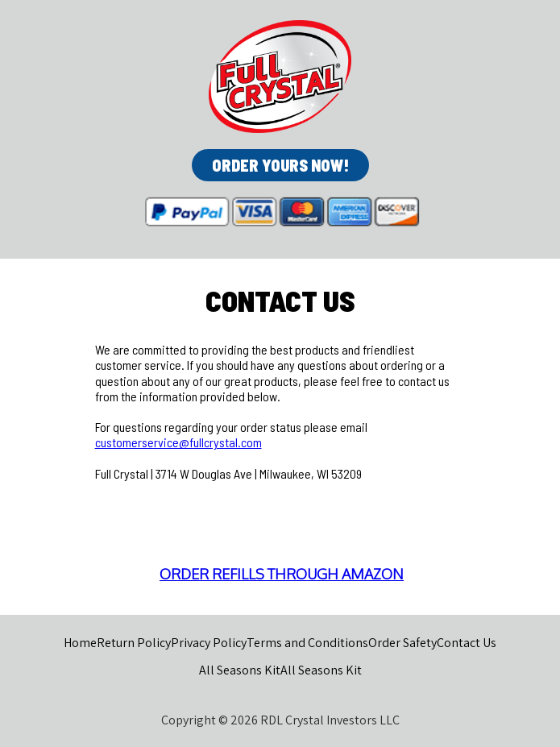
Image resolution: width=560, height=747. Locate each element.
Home (80, 643)
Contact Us (467, 643)
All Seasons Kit (240, 670)
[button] (280, 165)
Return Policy (134, 643)
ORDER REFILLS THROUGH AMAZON (282, 574)
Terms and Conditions (307, 643)
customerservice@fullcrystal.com (178, 442)
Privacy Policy (209, 643)
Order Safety (402, 643)
